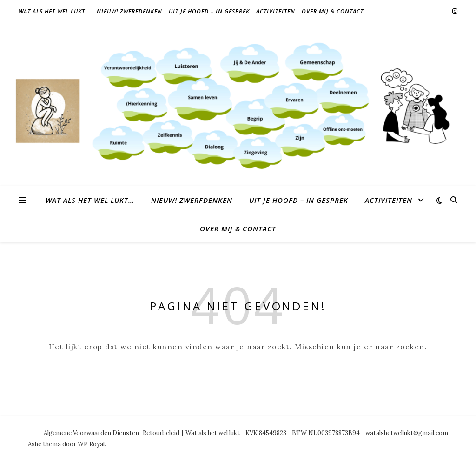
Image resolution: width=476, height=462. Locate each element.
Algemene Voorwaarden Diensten (91, 433)
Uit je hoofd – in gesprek (209, 11)
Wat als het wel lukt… (54, 11)
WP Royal (91, 444)
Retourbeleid (161, 433)
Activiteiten (276, 11)
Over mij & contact (333, 11)
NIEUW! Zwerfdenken (129, 11)
